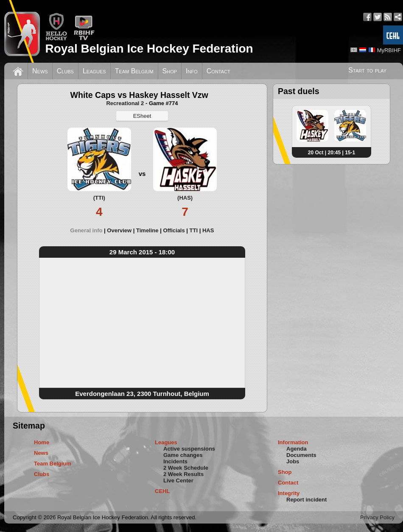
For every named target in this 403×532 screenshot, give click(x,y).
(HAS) (185, 198)
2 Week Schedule (186, 468)
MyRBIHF (389, 50)
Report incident (306, 500)
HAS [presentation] (208, 230)
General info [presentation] (87, 230)
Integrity (289, 493)
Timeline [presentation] (147, 230)
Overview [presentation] (119, 230)
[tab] (89, 230)
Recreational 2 (125, 103)
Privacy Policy (377, 517)
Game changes (183, 455)
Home (42, 442)
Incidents (175, 461)
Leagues (94, 71)
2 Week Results (183, 474)
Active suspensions (189, 449)
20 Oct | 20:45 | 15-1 (332, 153)
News (40, 71)
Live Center (178, 480)
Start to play (367, 70)
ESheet (142, 116)
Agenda (297, 449)
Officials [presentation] (174, 230)
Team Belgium (134, 71)
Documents (301, 455)
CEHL (162, 491)
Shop (170, 71)
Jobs (293, 461)
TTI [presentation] (194, 230)
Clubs (65, 71)
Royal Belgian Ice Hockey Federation (149, 49)
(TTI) (99, 198)
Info (192, 71)
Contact (218, 71)
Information (293, 442)
